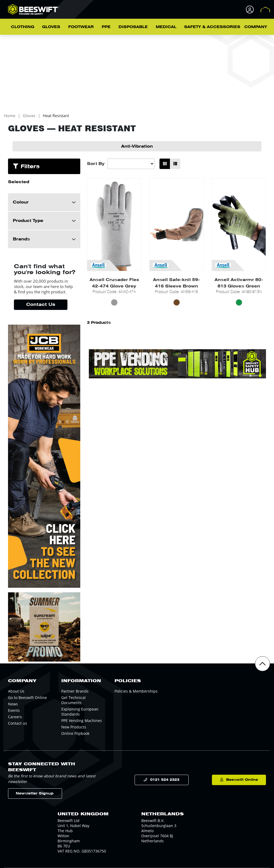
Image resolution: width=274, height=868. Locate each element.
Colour (21, 202)
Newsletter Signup (35, 793)
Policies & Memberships (136, 691)
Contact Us (41, 304)
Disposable (133, 27)
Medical (166, 27)
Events (14, 710)
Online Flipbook (75, 733)
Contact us (18, 723)
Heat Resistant (56, 116)
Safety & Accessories (212, 27)
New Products (74, 727)
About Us (16, 691)
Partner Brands (75, 691)
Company (256, 27)
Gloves (51, 27)
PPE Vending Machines (82, 721)
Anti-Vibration (137, 146)
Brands (21, 239)
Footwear (81, 27)
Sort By (96, 164)
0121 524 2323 (165, 780)
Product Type (28, 221)
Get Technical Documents (73, 700)
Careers (15, 717)
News (13, 704)
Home (10, 116)
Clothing (23, 27)
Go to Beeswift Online (27, 698)
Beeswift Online (242, 780)
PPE (106, 27)
